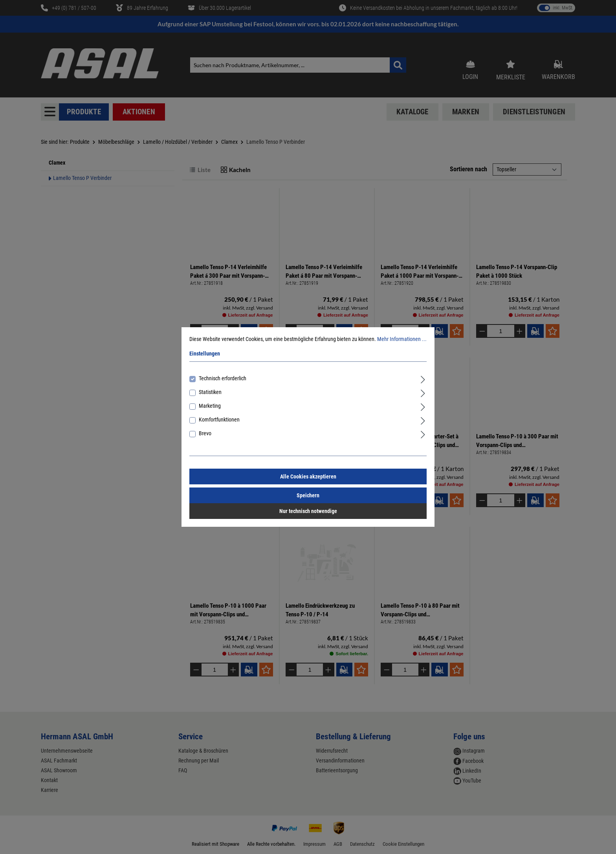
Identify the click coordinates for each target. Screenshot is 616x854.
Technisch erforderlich (223, 378)
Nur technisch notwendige (308, 511)
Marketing (210, 406)
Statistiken (210, 392)
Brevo (205, 433)
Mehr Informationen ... (402, 339)
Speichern (308, 495)
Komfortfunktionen (219, 420)
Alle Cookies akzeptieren (308, 476)
